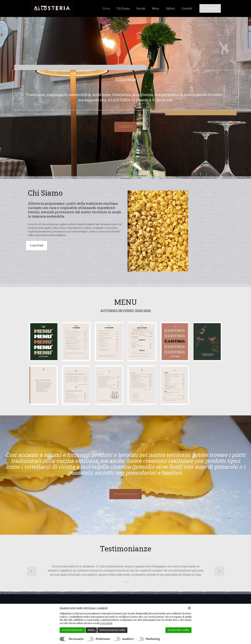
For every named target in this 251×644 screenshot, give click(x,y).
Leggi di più (106, 623)
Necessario (76, 639)
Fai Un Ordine (210, 8)
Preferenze (103, 639)
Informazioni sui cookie (112, 630)
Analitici (128, 639)
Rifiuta (91, 630)
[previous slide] (32, 571)
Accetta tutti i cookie (178, 630)
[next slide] (219, 571)
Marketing (153, 639)
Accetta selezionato (72, 630)
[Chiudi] (189, 608)
